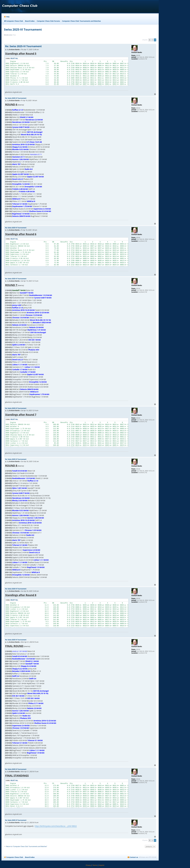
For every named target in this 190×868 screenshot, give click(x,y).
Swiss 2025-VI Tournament (23, 29)
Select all (14, 58)
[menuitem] (7, 17)
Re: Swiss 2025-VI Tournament (23, 46)
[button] (150, 40)
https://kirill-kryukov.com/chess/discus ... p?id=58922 (56, 826)
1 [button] (152, 40)
